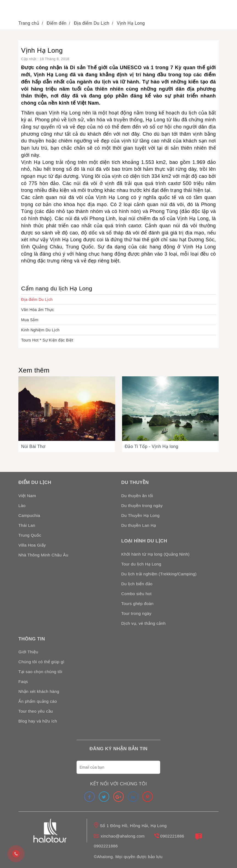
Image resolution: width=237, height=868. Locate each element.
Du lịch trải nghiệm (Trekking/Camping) (159, 574)
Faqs (23, 681)
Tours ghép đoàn (137, 604)
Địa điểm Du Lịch (37, 299)
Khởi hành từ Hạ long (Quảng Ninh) (155, 554)
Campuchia (29, 515)
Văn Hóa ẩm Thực (38, 310)
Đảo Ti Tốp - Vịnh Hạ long (152, 446)
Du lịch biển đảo (137, 584)
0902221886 (172, 836)
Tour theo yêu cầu (36, 711)
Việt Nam (27, 496)
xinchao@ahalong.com (123, 836)
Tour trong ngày (136, 613)
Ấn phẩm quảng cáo (38, 701)
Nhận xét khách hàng (39, 691)
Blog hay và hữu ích (38, 721)
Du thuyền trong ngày (142, 506)
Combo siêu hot (136, 594)
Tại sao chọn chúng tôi (40, 672)
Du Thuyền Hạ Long (140, 515)
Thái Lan (27, 525)
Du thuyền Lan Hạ (139, 525)
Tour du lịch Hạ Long (141, 564)
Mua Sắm (30, 320)
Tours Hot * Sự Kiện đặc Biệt (47, 340)
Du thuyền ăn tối (137, 496)
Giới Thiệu (28, 652)
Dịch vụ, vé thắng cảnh (143, 623)
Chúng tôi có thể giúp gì (41, 662)
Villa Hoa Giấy (32, 545)
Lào (22, 506)
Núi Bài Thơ (33, 446)
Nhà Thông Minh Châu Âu (43, 555)
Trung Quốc (30, 535)
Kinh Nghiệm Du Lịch (40, 330)
